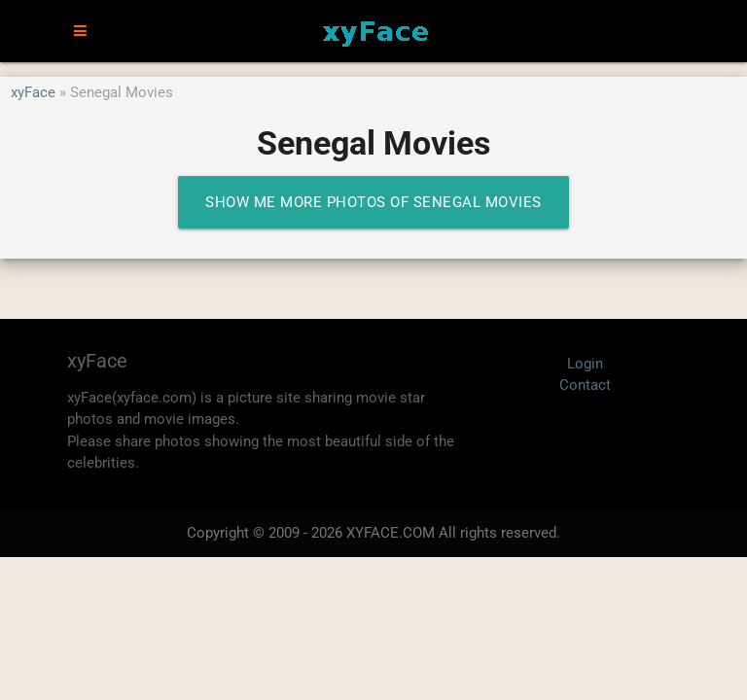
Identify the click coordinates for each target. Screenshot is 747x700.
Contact (585, 385)
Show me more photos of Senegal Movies (373, 202)
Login (585, 364)
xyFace (33, 92)
